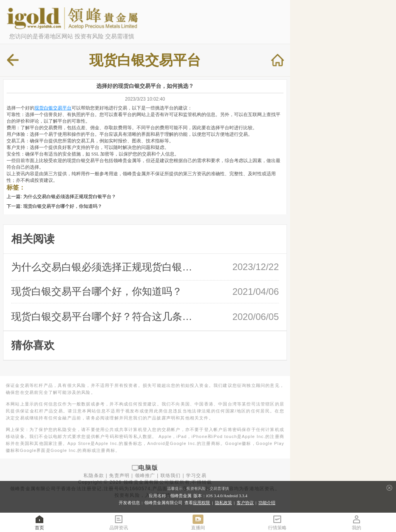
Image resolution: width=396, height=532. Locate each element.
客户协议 (245, 503)
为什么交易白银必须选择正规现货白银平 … (105, 267)
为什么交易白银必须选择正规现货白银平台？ (70, 197)
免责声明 (119, 476)
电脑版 (148, 468)
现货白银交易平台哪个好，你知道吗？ (63, 206)
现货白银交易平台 (53, 108)
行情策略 (277, 522)
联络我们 (171, 476)
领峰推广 (145, 476)
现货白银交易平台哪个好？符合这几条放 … (105, 316)
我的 (357, 522)
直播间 (198, 522)
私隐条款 (94, 476)
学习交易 (196, 476)
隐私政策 (224, 503)
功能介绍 (267, 503)
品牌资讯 (119, 522)
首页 (39, 522)
